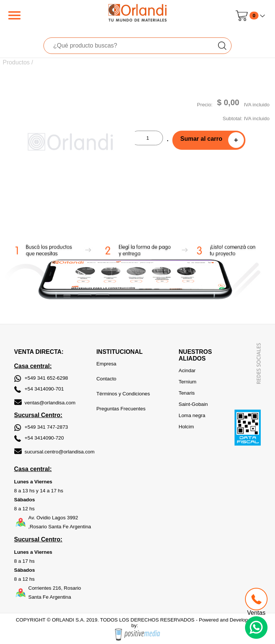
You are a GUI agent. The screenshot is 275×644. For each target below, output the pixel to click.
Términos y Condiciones (123, 394)
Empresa (106, 364)
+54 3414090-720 (44, 438)
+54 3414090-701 (44, 389)
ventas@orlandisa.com (50, 403)
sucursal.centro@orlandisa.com (60, 452)
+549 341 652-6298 (46, 378)
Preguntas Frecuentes (121, 409)
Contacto (106, 379)
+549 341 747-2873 (46, 427)
